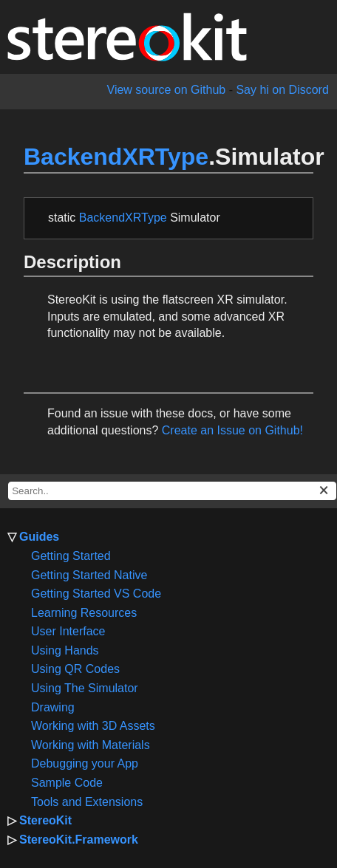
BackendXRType (116, 157)
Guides (39, 537)
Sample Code (67, 783)
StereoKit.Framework (79, 840)
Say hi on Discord (282, 90)
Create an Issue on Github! (232, 430)
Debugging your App (85, 763)
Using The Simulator (85, 688)
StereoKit (45, 820)
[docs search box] (172, 491)
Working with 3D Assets (93, 726)
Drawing (53, 707)
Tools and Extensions (87, 802)
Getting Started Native (89, 575)
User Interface (68, 631)
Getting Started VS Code (96, 594)
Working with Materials (91, 745)
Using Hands (65, 650)
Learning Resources (84, 613)
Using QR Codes (75, 669)
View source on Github (167, 90)
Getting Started (71, 556)
